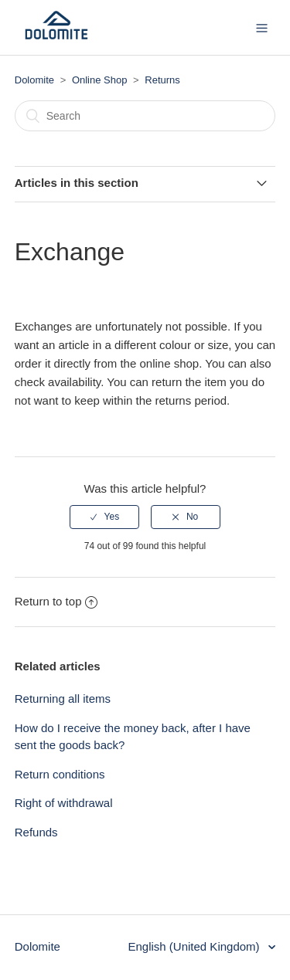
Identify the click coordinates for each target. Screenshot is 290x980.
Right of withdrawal (64, 803)
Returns (162, 80)
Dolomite (34, 80)
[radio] (104, 517)
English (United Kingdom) (195, 946)
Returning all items (63, 699)
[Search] (145, 116)
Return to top (56, 601)
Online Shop (100, 80)
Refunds (36, 832)
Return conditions (60, 774)
